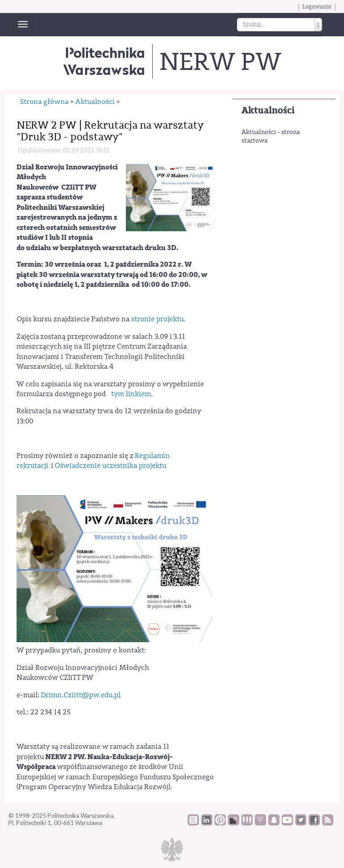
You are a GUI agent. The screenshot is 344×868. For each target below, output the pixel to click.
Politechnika (104, 61)
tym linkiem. (133, 394)
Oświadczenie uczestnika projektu (110, 466)
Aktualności (268, 110)
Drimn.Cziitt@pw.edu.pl (81, 695)
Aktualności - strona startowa (271, 137)
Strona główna (44, 102)
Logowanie (317, 7)
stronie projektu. (158, 319)
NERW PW (220, 62)
